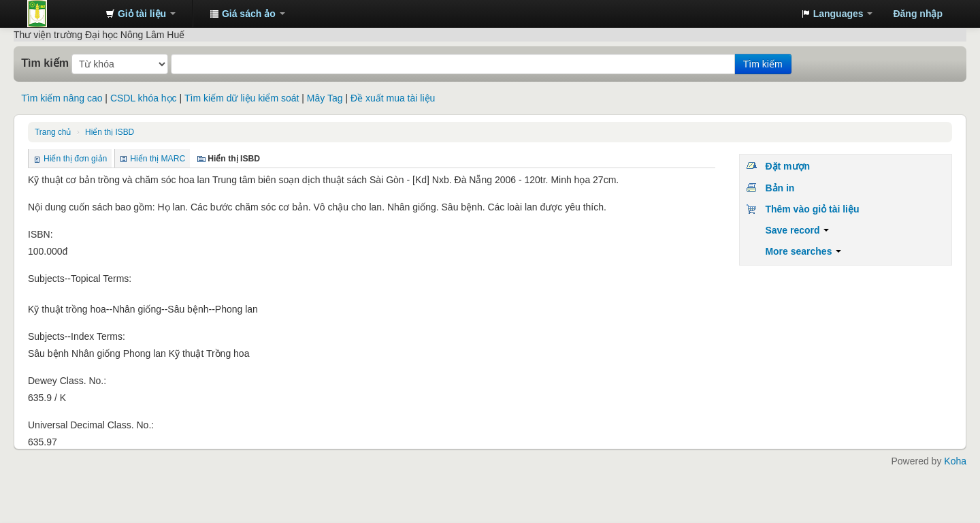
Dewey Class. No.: (67, 381)
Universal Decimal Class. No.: (91, 425)
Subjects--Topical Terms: (80, 279)
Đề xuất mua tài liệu (393, 98)
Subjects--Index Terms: (77, 336)
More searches (803, 251)
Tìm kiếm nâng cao (62, 98)
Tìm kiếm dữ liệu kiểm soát (242, 98)
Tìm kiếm (45, 63)
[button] (141, 14)
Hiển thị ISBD (110, 132)
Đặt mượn (787, 166)
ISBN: (40, 234)
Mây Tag (325, 98)
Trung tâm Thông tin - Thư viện (61, 14)
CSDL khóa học (144, 98)
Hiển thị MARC (158, 159)
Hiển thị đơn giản (75, 159)
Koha (955, 461)
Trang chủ (53, 132)
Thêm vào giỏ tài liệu (812, 209)
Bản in (780, 188)
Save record (797, 230)
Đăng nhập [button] (918, 14)
